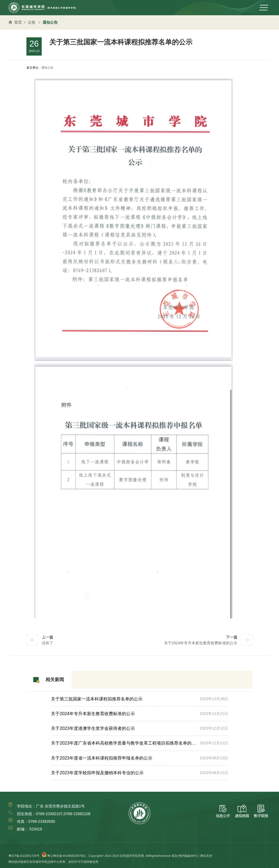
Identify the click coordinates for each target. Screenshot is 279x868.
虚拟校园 (242, 811)
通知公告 (50, 22)
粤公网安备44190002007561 (66, 856)
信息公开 (223, 811)
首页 (18, 22)
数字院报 (261, 811)
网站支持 (206, 856)
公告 (32, 22)
